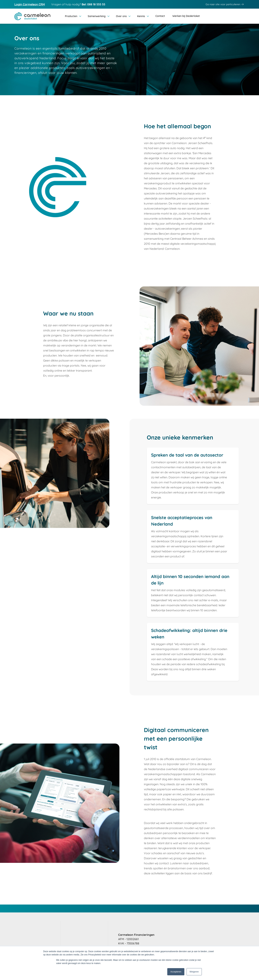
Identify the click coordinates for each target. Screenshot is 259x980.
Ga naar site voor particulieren (225, 4)
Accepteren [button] (176, 972)
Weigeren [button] (194, 972)
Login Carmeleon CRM (30, 4)
